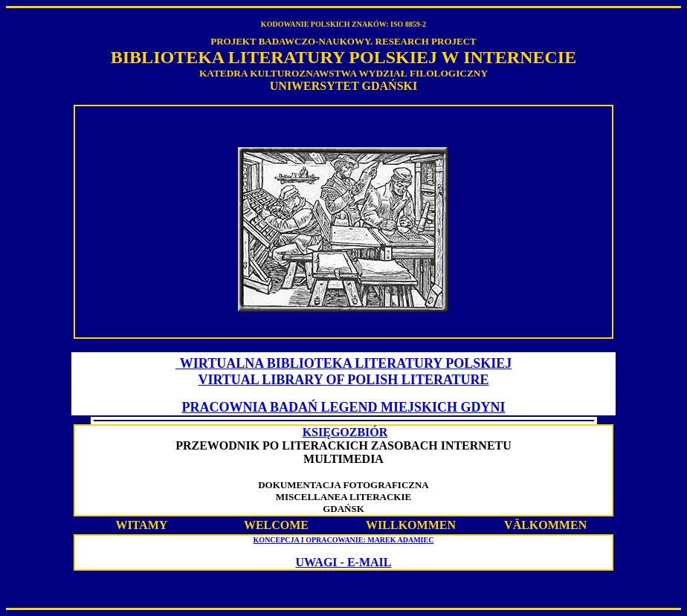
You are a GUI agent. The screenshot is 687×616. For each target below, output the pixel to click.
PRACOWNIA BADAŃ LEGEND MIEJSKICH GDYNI (343, 407)
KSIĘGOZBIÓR (345, 432)
